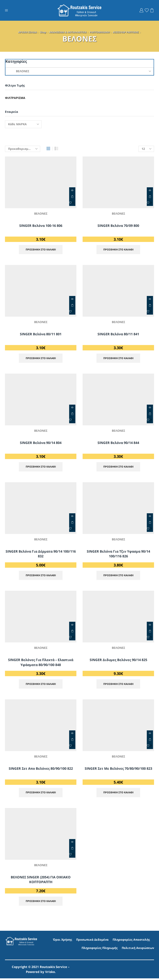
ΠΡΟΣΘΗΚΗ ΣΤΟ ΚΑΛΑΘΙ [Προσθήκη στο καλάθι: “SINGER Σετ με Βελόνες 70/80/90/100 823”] (150, 741)
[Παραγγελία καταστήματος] (23, 149)
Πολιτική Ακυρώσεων (138, 949)
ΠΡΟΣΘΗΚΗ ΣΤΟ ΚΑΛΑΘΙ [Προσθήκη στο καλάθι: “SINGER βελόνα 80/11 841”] (150, 305)
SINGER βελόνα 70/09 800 (118, 226)
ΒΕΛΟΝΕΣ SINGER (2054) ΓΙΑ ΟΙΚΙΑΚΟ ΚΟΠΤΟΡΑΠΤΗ (41, 881)
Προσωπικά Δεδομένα (92, 941)
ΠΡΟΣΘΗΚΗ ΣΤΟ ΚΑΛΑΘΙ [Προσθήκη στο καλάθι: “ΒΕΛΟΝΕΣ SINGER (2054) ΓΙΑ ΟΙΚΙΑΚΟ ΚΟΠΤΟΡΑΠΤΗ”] (72, 850)
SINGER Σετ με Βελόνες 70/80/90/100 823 (118, 770)
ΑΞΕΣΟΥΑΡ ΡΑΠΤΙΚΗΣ (126, 32)
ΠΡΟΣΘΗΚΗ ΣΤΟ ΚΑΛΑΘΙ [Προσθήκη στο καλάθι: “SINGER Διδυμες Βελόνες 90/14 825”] (150, 632)
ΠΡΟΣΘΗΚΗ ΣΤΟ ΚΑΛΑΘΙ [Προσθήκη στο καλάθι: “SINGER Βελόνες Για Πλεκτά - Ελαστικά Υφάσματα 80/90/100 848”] (72, 632)
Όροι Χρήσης (63, 941)
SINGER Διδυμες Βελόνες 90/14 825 (118, 661)
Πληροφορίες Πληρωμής (100, 949)
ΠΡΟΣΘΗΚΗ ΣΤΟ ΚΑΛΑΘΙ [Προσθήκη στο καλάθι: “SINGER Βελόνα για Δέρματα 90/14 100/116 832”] (72, 523)
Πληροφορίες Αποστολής (131, 941)
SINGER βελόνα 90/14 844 (118, 443)
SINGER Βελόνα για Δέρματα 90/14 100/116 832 (41, 554)
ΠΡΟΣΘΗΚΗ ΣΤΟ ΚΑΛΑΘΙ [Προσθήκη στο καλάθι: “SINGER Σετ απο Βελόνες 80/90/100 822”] (72, 741)
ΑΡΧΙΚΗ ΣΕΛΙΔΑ (28, 32)
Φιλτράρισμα (15, 98)
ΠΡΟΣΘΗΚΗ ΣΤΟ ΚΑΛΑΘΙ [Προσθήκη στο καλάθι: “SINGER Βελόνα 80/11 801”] (72, 305)
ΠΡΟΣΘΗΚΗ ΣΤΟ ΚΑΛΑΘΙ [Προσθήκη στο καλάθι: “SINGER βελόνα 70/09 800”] (150, 197)
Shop (43, 32)
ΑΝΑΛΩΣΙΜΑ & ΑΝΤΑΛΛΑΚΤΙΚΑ (68, 32)
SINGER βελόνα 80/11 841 (118, 334)
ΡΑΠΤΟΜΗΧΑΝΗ (100, 32)
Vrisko (50, 973)
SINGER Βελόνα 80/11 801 (41, 334)
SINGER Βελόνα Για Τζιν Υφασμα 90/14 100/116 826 (118, 554)
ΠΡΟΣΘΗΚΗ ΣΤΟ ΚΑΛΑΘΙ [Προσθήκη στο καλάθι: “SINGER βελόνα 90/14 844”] (150, 414)
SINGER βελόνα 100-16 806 (41, 226)
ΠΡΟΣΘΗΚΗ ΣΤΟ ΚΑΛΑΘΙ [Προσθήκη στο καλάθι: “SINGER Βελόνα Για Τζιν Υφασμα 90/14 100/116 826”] (150, 523)
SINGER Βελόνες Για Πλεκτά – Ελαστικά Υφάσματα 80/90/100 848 (41, 663)
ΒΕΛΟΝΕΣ (41, 213)
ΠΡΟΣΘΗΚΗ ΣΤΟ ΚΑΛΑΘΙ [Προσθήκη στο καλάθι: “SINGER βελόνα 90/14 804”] (72, 414)
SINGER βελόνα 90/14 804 (41, 443)
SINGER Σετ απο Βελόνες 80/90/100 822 (41, 770)
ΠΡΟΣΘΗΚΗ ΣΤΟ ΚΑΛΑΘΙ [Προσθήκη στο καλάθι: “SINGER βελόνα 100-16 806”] (72, 197)
